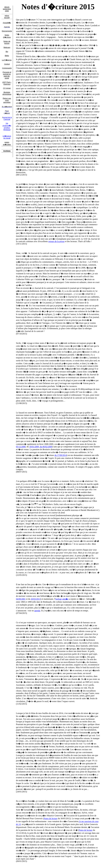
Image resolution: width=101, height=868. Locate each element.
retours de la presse (56, 241)
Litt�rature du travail (7, 137)
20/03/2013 (36, 599)
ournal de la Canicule (7, 118)
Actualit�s (7, 23)
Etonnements (7, 31)
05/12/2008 (21, 447)
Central (7, 64)
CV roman (7, 88)
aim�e (65, 599)
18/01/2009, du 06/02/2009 (41, 447)
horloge (59, 599)
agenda (37, 611)
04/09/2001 (21, 599)
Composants (7, 68)
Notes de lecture (7, 42)
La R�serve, (7, 60)
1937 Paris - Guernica (7, 83)
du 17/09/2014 (61, 455)
